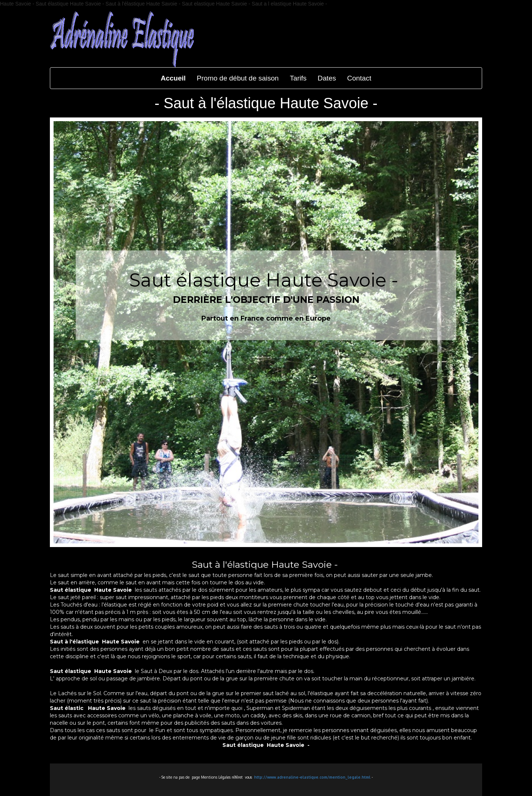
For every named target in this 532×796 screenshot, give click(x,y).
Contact (359, 78)
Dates (327, 78)
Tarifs (298, 78)
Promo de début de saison (238, 78)
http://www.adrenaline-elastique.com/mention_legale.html (312, 777)
